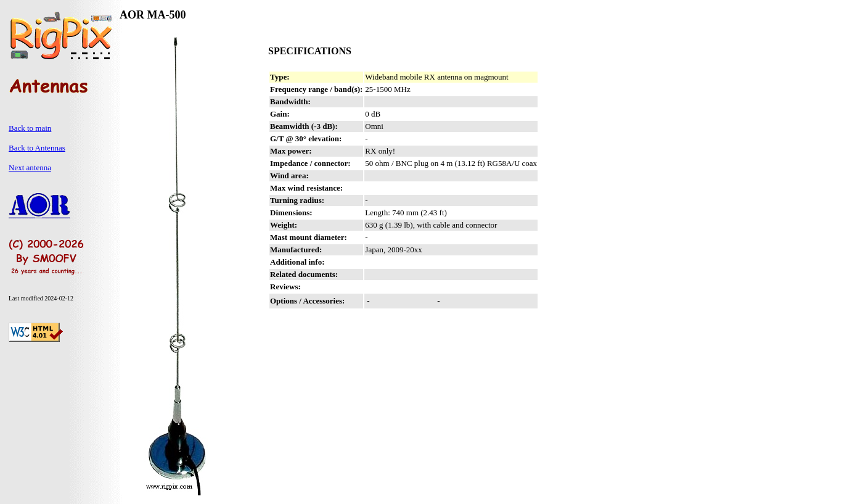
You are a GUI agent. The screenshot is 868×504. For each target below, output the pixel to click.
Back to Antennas (37, 148)
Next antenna (30, 167)
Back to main (30, 128)
